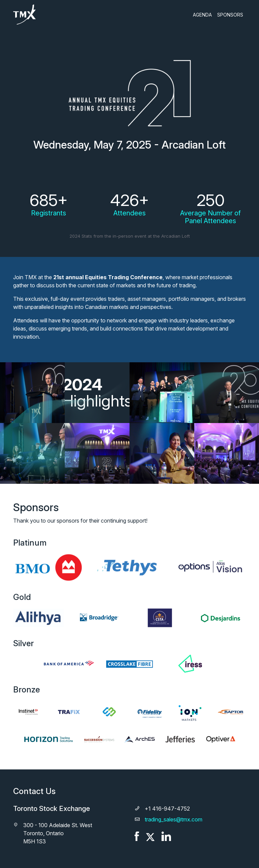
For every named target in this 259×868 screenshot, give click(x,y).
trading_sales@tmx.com (174, 819)
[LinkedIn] (166, 836)
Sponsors (230, 15)
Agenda (202, 15)
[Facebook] (137, 836)
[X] (150, 836)
